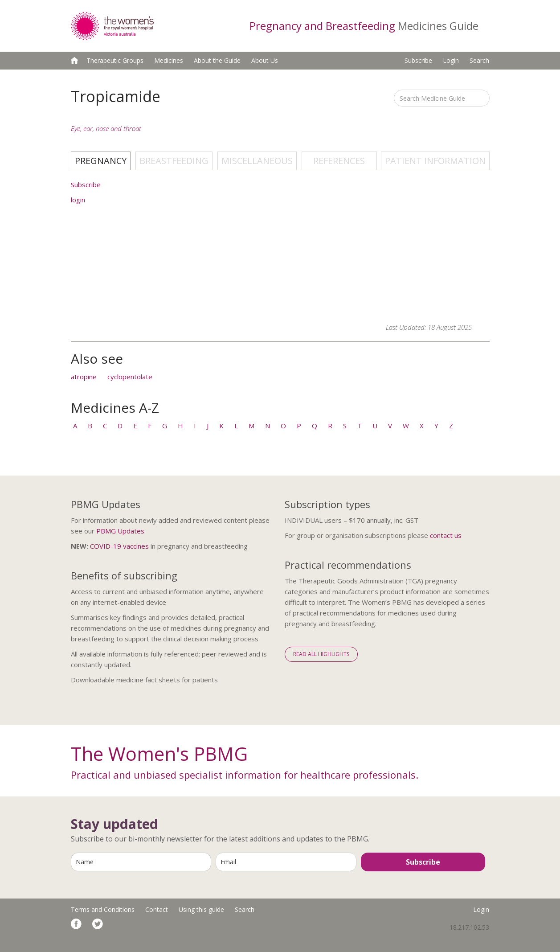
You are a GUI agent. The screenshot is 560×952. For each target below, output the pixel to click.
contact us (446, 535)
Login (451, 60)
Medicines (169, 60)
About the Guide (217, 60)
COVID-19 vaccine (118, 546)
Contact (157, 909)
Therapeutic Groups (115, 60)
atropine (84, 377)
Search (479, 60)
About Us (265, 60)
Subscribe (418, 60)
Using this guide (201, 909)
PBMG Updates (120, 531)
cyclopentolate (130, 377)
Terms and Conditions (103, 909)
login (78, 200)
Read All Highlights (321, 654)
